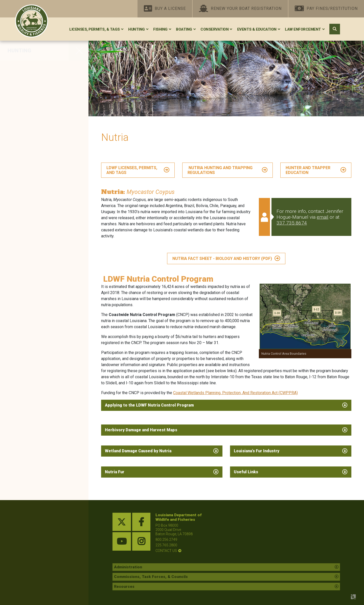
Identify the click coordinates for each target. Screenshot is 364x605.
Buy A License (165, 9)
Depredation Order (30, 174)
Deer (14, 68)
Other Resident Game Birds (40, 153)
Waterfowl (21, 79)
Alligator (19, 143)
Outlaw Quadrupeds (32, 185)
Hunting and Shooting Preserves (34, 302)
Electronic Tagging (31, 369)
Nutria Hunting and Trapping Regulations (220, 170)
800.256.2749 (166, 540)
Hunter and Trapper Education (44, 195)
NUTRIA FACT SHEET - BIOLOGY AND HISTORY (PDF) (222, 259)
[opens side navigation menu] (78, 51)
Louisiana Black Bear (33, 132)
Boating (184, 29)
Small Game (23, 111)
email (323, 217)
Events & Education (257, 29)
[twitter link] (122, 522)
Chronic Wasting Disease (38, 359)
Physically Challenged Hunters (35, 286)
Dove (15, 89)
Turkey (17, 121)
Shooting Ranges (29, 244)
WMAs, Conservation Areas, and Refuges (41, 220)
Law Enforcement (303, 29)
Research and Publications (40, 327)
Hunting (136, 29)
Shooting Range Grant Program (35, 258)
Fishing (160, 29)
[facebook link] (141, 522)
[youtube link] (122, 541)
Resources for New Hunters (41, 348)
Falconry (19, 272)
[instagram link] (141, 541)
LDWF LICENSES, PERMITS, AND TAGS (132, 170)
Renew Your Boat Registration (240, 9)
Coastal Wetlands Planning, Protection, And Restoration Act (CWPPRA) (235, 393)
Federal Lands (25, 234)
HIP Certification (28, 338)
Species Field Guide (32, 316)
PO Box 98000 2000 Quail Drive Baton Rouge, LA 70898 (174, 530)
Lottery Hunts (25, 206)
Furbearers (22, 164)
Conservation (214, 29)
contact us (166, 551)
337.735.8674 (292, 223)
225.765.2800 (166, 545)
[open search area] (335, 29)
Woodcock (21, 100)
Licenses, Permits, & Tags (95, 29)
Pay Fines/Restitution (326, 9)
